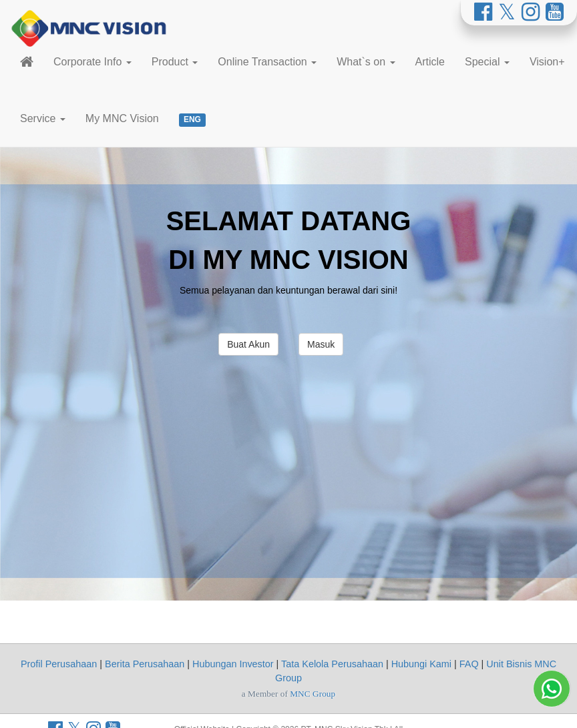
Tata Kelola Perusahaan (332, 664)
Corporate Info (92, 62)
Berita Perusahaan (145, 664)
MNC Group (313, 694)
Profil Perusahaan (59, 664)
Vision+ (547, 62)
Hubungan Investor (233, 664)
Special (487, 62)
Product (175, 62)
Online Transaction (267, 62)
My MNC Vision (122, 118)
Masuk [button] (321, 344)
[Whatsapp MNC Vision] (552, 678)
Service (43, 118)
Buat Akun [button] (248, 344)
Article (430, 62)
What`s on (366, 62)
